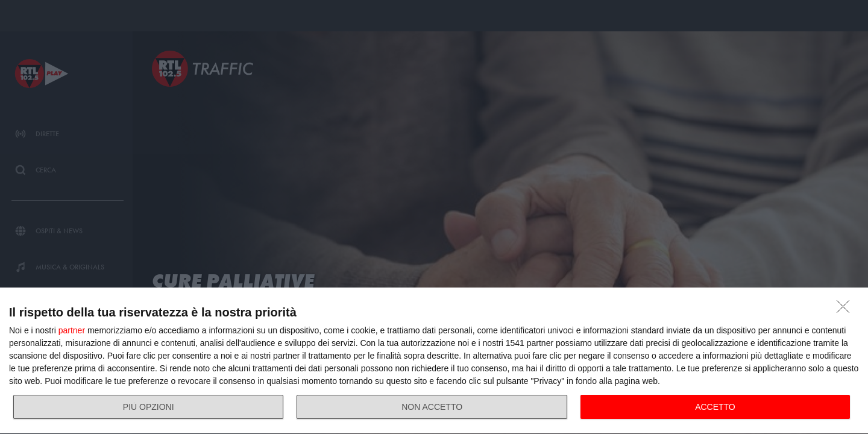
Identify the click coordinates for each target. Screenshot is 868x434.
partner (72, 330)
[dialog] (434, 361)
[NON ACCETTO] (846, 310)
